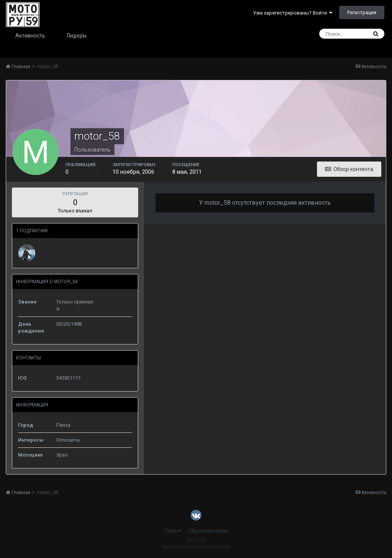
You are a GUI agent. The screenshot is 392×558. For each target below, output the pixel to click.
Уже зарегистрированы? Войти (293, 13)
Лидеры (76, 36)
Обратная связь (208, 531)
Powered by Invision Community (196, 547)
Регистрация (362, 12)
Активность (30, 36)
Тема (172, 531)
